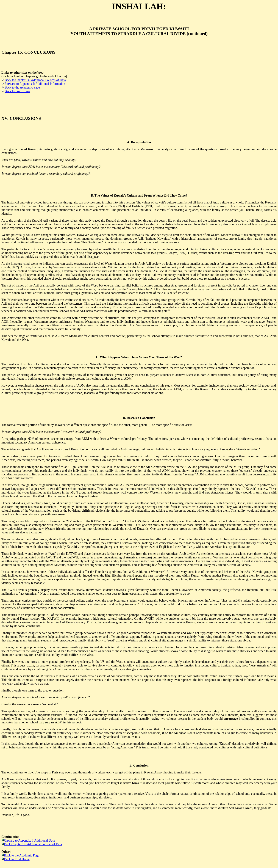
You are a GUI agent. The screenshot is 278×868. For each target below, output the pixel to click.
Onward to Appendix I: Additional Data (29, 841)
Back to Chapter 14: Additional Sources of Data (35, 80)
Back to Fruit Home (17, 91)
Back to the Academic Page (22, 87)
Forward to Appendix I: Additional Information (35, 84)
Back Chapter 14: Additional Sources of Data (33, 844)
